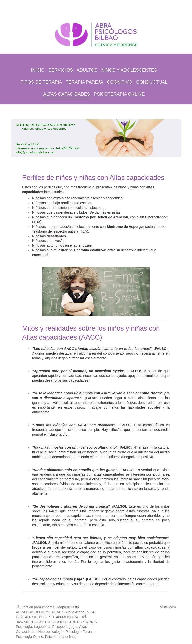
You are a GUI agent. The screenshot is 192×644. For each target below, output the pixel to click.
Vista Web (168, 607)
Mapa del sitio (68, 607)
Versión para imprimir (36, 607)
